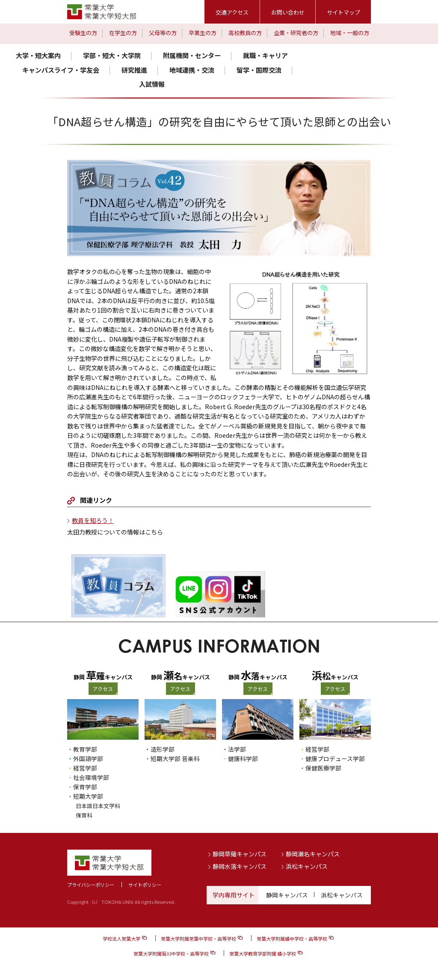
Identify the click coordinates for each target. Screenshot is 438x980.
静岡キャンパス (287, 894)
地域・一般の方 (350, 33)
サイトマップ (343, 12)
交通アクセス (232, 12)
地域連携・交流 (192, 70)
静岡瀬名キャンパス (313, 853)
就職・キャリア (265, 55)
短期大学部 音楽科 (175, 759)
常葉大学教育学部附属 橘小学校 (263, 953)
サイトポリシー (145, 884)
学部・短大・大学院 (112, 55)
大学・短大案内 (38, 55)
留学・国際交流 (259, 70)
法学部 (237, 749)
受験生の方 (83, 33)
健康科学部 (243, 759)
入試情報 (152, 84)
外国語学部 (88, 759)
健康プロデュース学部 (335, 759)
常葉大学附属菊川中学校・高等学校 (171, 953)
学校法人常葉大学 (121, 938)
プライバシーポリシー (91, 884)
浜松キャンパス (307, 866)
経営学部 (85, 768)
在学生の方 (123, 33)
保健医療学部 (323, 768)
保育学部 (85, 787)
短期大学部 (88, 796)
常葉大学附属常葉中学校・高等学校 (198, 938)
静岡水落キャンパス (240, 866)
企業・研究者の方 (296, 33)
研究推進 (134, 70)
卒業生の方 (203, 33)
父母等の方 (163, 33)
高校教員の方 (245, 33)
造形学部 (163, 749)
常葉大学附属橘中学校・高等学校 (292, 938)
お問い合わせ (288, 12)
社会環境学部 (91, 777)
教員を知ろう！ (93, 520)
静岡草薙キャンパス (240, 853)
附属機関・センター (192, 55)
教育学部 (85, 749)
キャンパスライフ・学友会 (61, 70)
